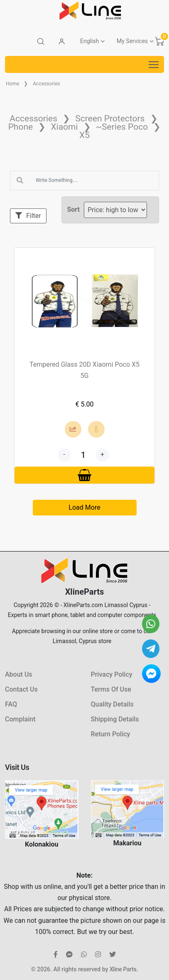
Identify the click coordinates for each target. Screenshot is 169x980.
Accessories (47, 84)
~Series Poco (122, 127)
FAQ (11, 704)
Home (12, 84)
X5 (84, 135)
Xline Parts (123, 969)
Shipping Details (115, 719)
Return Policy (111, 734)
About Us (19, 674)
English (89, 41)
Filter (28, 216)
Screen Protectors (110, 119)
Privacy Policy (112, 674)
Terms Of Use (111, 689)
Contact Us (21, 689)
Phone (21, 127)
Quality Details (112, 704)
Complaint (20, 719)
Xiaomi (64, 127)
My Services (132, 41)
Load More (84, 507)
